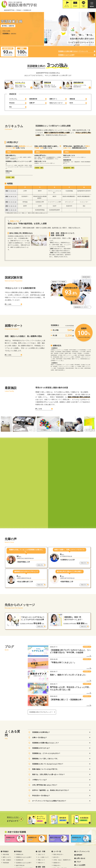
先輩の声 (32, 103)
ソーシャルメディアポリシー (86, 826)
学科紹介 (19, 790)
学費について (41, 799)
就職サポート (53, 99)
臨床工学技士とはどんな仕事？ (24, 807)
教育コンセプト (7, 796)
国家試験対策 (33, 99)
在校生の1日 (57, 817)
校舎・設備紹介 (7, 799)
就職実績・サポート (43, 808)
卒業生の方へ (57, 804)
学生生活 (12, 103)
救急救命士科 (20, 810)
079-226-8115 (18, 847)
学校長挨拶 (6, 801)
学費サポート (41, 801)
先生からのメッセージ (56, 103)
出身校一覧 (56, 819)
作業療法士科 (20, 793)
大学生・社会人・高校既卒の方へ (62, 799)
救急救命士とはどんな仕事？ (24, 812)
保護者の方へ (57, 801)
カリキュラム (13, 99)
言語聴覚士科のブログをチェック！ (41, 651)
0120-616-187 (8, 847)
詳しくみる (8, 304)
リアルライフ (57, 814)
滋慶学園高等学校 (87, 860)
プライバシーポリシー (56, 826)
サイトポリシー (70, 826)
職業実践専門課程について (38, 826)
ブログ (79, 800)
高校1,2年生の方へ (58, 793)
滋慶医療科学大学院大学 (39, 860)
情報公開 (6, 826)
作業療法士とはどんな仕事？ (24, 796)
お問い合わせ (81, 797)
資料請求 (79, 794)
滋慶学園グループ (75, 860)
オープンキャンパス (83, 790)
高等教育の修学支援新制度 (19, 826)
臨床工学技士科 (20, 804)
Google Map (28, 844)
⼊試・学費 (41, 790)
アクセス (79, 807)
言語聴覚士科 (87, 585)
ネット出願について (43, 796)
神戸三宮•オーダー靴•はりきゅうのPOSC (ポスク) (16, 860)
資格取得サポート (43, 811)
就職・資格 (41, 805)
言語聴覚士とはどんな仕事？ (67, 55)
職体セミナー (52, 860)
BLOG (71, 103)
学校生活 (56, 811)
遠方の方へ (56, 796)
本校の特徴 (6, 793)
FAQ (10, 107)
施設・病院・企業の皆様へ (61, 807)
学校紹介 (6, 790)
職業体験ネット (63, 860)
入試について (41, 793)
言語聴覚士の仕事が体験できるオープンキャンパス (73, 51)
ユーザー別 (57, 790)
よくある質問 (81, 804)
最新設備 (72, 99)
